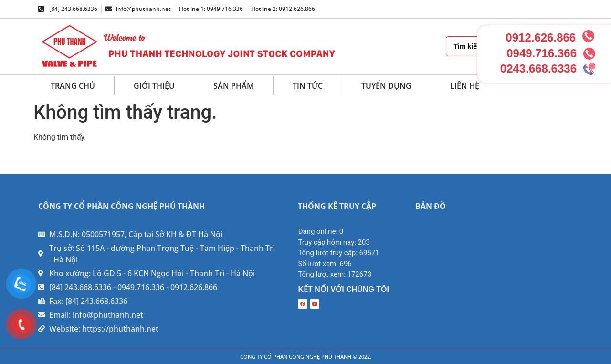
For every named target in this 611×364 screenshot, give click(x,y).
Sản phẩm (234, 86)
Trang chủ (73, 86)
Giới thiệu (154, 86)
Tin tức (308, 86)
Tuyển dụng (386, 86)
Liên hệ (465, 86)
